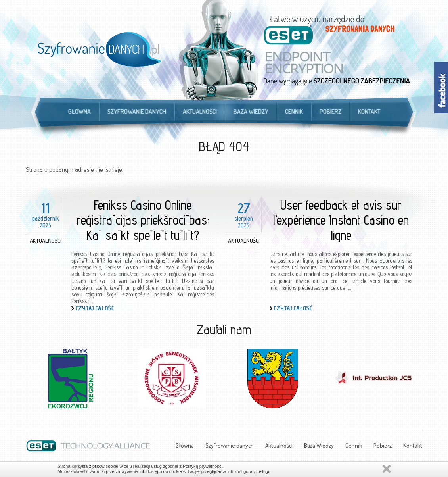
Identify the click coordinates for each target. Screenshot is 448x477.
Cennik (294, 112)
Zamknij (387, 469)
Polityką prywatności (203, 466)
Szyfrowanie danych (137, 112)
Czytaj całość (95, 308)
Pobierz (330, 112)
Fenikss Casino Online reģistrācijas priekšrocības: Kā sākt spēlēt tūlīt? (143, 220)
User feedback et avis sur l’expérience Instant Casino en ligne (341, 220)
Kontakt (369, 112)
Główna (79, 112)
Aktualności (200, 112)
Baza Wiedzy (251, 112)
